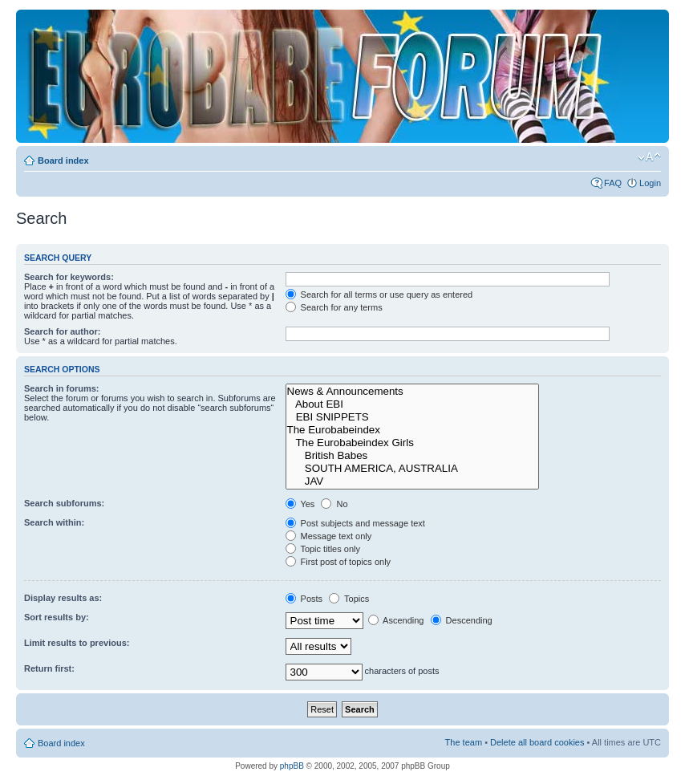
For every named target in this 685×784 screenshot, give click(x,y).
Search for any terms (334, 307)
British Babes (413, 456)
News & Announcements (413, 392)
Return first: (49, 668)
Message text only (329, 536)
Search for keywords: (69, 277)
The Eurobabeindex (413, 430)
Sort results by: (57, 617)
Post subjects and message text (355, 523)
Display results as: (63, 598)
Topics (349, 599)
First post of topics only (338, 562)
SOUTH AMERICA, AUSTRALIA (413, 469)
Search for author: (62, 331)
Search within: (54, 522)
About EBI (413, 404)
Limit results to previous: (77, 643)
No (334, 504)
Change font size (649, 157)
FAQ (613, 183)
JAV (413, 481)
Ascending (396, 620)
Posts (304, 599)
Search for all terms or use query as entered (379, 295)
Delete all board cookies (537, 742)
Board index (63, 160)
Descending (462, 620)
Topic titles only (323, 549)
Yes (300, 504)
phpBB (292, 766)
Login (650, 183)
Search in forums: (62, 388)
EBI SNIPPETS (413, 417)
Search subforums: (64, 503)
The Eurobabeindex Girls (413, 443)
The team (464, 742)
